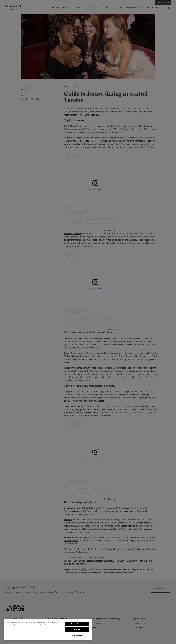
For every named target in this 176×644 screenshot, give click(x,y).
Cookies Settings (77, 635)
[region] (48, 630)
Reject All (77, 629)
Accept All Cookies (77, 624)
